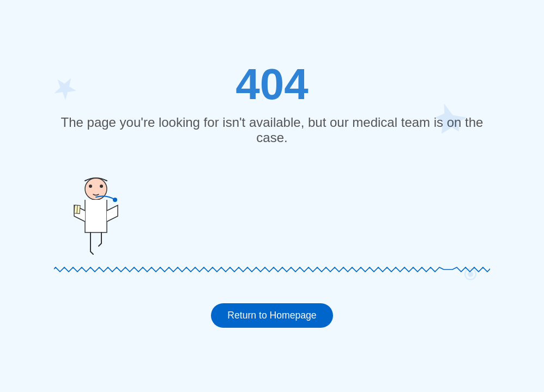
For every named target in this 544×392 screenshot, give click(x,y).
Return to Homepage (272, 315)
